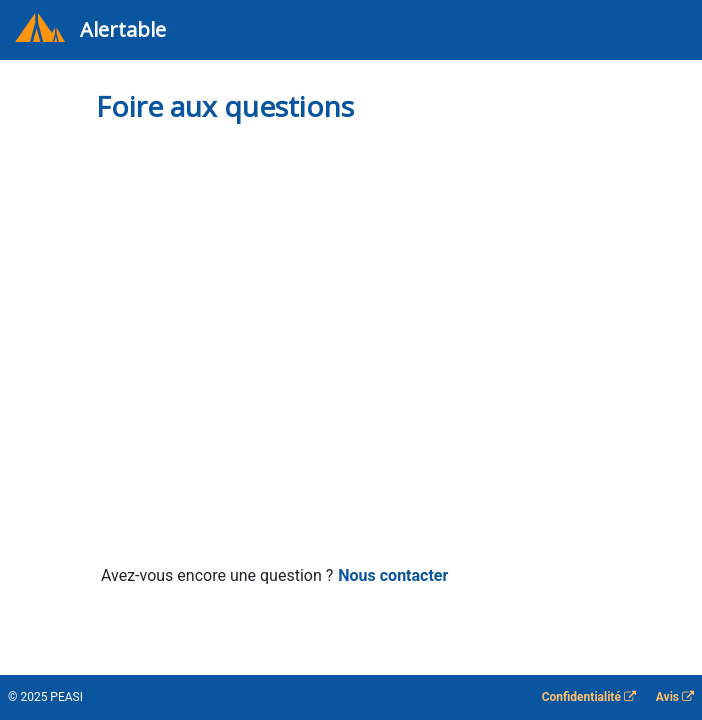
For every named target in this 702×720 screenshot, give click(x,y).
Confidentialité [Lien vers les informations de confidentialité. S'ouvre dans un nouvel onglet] (589, 697)
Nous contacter (393, 575)
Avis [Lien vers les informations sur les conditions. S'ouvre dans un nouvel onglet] (675, 697)
